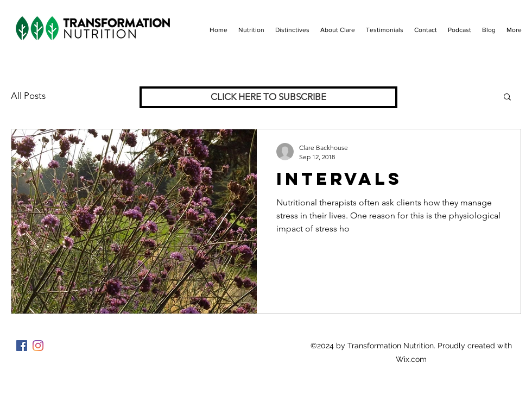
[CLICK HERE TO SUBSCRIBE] (268, 97)
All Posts (28, 96)
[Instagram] (38, 346)
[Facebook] (22, 346)
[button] (507, 98)
